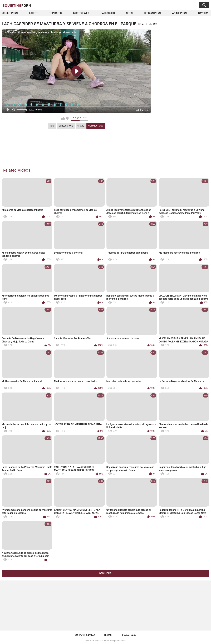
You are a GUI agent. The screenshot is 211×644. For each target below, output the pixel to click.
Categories (108, 13)
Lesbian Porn (152, 13)
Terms (108, 635)
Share (81, 126)
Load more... (105, 573)
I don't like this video (68, 119)
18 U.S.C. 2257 (128, 635)
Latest (33, 13)
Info (52, 126)
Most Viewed (81, 13)
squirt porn (10, 13)
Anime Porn (179, 13)
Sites (129, 13)
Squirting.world (102, 641)
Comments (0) (96, 126)
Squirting (17, 5)
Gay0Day (203, 13)
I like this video (63, 119)
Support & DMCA (85, 635)
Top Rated (55, 13)
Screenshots (66, 126)
